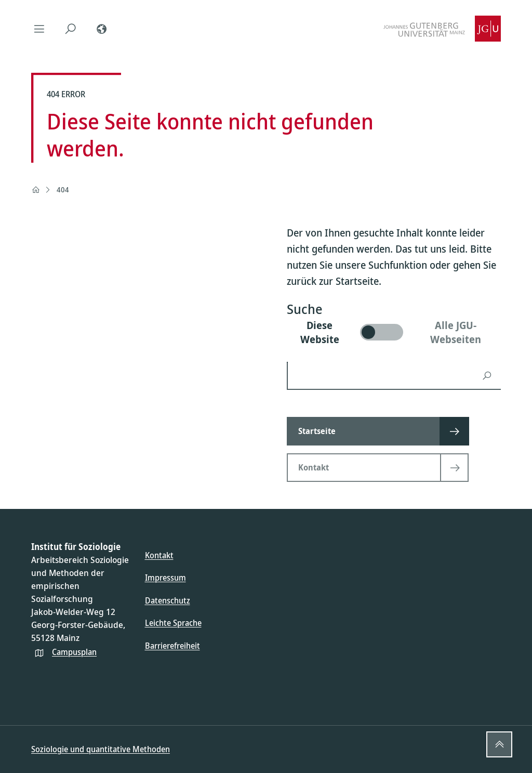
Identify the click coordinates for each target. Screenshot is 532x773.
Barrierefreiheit (172, 646)
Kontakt (159, 555)
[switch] (394, 332)
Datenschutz (168, 600)
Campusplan (74, 652)
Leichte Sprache (173, 623)
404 (63, 189)
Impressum (165, 578)
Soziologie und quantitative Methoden (101, 749)
